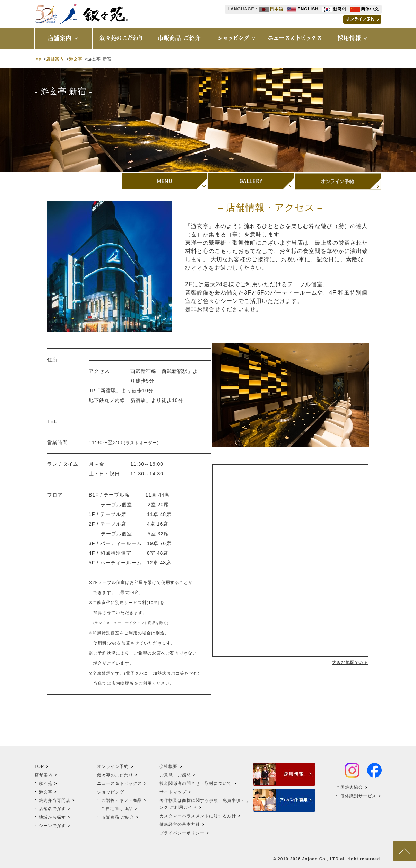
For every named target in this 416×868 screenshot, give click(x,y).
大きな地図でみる (350, 663)
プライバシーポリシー (182, 833)
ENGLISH (302, 9)
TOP (39, 766)
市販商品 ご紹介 (118, 817)
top (38, 59)
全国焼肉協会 (349, 787)
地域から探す (52, 817)
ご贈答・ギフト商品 (122, 800)
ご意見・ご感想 (175, 775)
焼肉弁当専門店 (55, 800)
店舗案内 (55, 59)
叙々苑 (46, 783)
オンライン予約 (113, 766)
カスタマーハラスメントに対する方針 (198, 816)
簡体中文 (365, 9)
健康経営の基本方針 (180, 824)
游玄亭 (76, 59)
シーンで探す (52, 826)
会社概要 (168, 766)
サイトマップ (173, 792)
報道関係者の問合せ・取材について (196, 783)
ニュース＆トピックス (120, 783)
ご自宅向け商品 (117, 809)
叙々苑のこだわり (115, 775)
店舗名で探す (52, 809)
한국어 (334, 9)
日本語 (271, 9)
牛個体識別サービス (356, 796)
